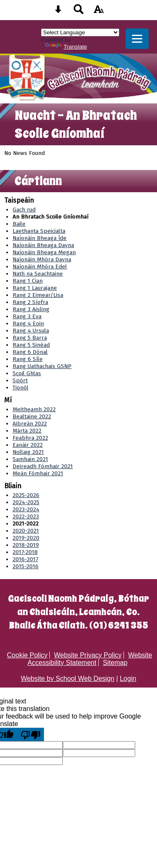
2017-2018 (25, 552)
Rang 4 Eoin (28, 323)
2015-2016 (26, 566)
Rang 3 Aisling (31, 309)
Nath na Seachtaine (38, 274)
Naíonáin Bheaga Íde (40, 238)
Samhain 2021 (30, 459)
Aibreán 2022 (30, 424)
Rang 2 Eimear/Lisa (38, 295)
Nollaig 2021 (28, 452)
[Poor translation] (31, 734)
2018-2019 (26, 545)
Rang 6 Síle (28, 359)
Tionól (21, 388)
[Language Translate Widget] (80, 32)
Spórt (20, 380)
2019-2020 (26, 538)
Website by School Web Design (68, 679)
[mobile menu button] (137, 39)
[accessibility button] (99, 12)
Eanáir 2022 (28, 445)
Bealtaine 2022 (32, 416)
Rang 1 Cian (28, 281)
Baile (19, 224)
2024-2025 (26, 502)
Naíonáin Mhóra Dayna (42, 259)
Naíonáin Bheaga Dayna (43, 245)
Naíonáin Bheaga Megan (44, 252)
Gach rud (24, 210)
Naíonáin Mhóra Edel (40, 267)
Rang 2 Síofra (30, 302)
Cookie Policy (27, 655)
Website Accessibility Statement (90, 659)
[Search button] (79, 12)
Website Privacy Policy (88, 655)
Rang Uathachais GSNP (42, 366)
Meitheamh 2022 (34, 409)
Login (128, 679)
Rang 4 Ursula (31, 331)
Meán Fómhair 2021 (38, 473)
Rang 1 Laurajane (35, 288)
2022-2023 (26, 516)
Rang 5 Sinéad (31, 345)
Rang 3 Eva (27, 316)
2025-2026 (26, 495)
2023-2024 (26, 509)
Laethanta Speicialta (39, 231)
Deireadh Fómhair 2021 (43, 466)
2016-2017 (25, 559)
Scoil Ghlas (27, 373)
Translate (66, 47)
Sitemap (115, 663)
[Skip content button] (58, 12)
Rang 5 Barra (30, 338)
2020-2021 (26, 531)
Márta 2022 (27, 431)
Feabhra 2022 (30, 438)
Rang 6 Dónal (30, 352)
